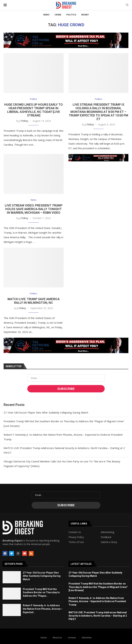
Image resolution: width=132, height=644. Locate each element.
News (46, 15)
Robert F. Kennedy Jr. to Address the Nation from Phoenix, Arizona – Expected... (43, 609)
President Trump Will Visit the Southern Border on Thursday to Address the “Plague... (41, 592)
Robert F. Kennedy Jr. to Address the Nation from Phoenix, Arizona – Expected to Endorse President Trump (97, 601)
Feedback (106, 537)
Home (44, 637)
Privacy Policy (76, 537)
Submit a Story (109, 542)
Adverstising (107, 532)
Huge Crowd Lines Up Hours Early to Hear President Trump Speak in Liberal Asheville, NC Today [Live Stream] (34, 110)
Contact (72, 637)
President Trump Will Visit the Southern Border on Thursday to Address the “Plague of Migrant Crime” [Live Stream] (98, 587)
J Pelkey (24, 121)
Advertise (87, 637)
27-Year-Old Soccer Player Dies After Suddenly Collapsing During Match (46, 412)
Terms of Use (76, 542)
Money (85, 15)
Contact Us (75, 532)
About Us (57, 637)
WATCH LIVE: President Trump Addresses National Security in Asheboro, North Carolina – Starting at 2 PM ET (98, 616)
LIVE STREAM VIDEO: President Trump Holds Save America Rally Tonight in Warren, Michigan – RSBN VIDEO (34, 209)
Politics (71, 15)
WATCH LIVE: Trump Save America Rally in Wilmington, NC (34, 301)
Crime (58, 15)
